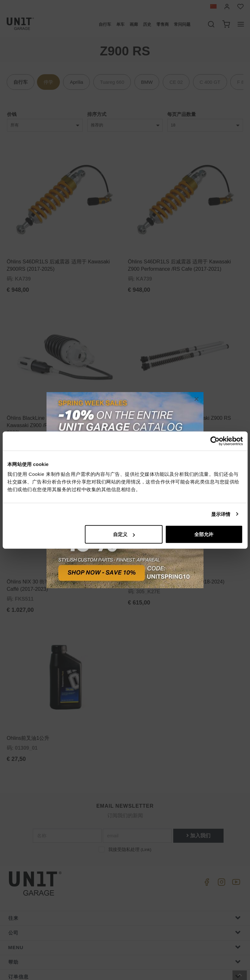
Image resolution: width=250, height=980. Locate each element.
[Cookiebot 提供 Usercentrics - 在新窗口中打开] (215, 441)
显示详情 (221, 514)
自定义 (124, 534)
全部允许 (204, 534)
